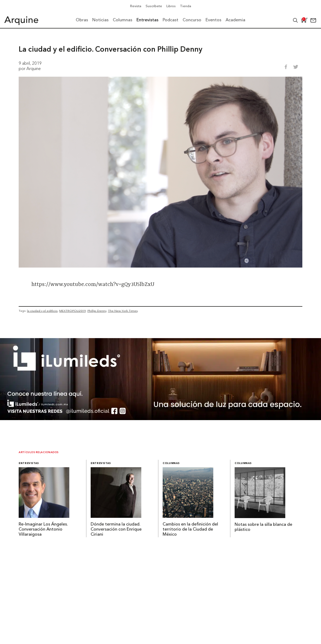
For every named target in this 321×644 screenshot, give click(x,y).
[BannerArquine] (160, 419)
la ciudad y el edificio (42, 311)
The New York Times (123, 311)
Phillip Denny (97, 311)
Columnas (171, 463)
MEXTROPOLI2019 (72, 311)
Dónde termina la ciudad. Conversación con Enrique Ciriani (116, 530)
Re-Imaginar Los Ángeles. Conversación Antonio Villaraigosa (43, 530)
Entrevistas (29, 463)
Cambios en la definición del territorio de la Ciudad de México (190, 530)
